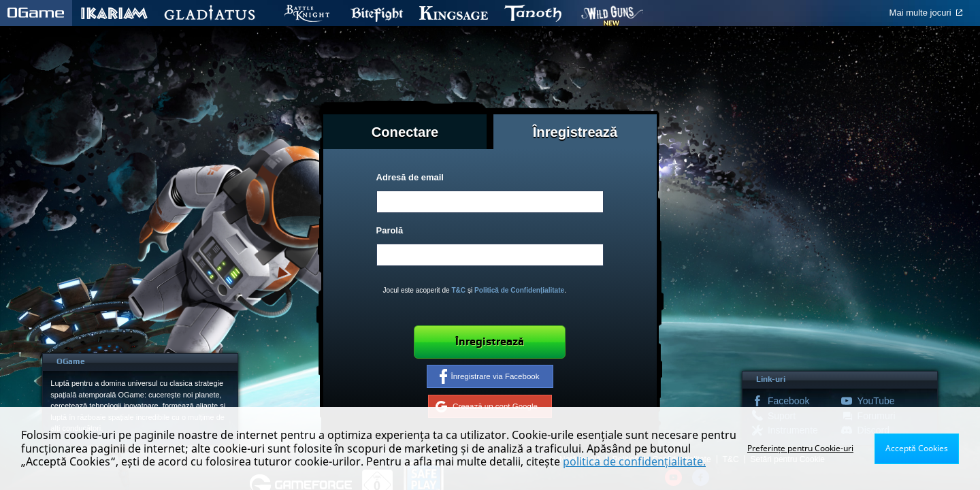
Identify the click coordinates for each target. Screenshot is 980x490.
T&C (458, 290)
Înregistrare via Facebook (490, 376)
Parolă (390, 230)
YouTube (876, 401)
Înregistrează (490, 342)
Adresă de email (410, 177)
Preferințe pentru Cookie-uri (800, 448)
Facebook (788, 401)
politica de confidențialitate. (634, 461)
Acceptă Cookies (917, 448)
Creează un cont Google (487, 406)
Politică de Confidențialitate (519, 290)
